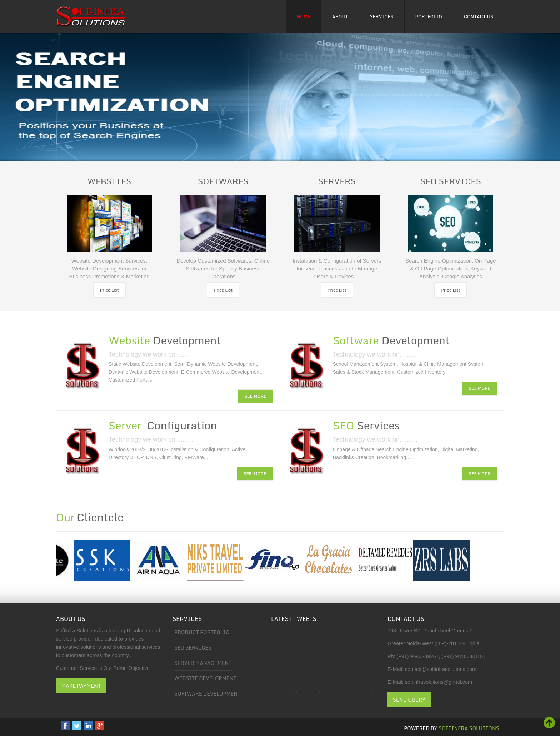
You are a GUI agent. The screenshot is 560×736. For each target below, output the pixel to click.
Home (304, 16)
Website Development (205, 678)
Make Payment (81, 686)
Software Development (207, 694)
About (340, 16)
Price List (109, 290)
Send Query (409, 700)
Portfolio (429, 16)
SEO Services (193, 648)
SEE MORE (256, 396)
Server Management (203, 663)
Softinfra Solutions (469, 728)
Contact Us (479, 16)
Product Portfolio (202, 632)
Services (382, 16)
